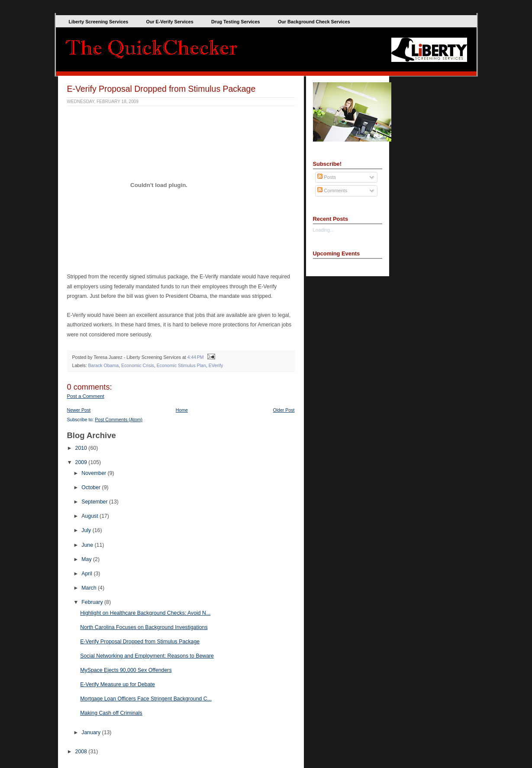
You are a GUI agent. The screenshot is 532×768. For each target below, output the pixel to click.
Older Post (284, 410)
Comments (332, 190)
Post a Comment (86, 396)
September (95, 502)
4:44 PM (196, 357)
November (94, 473)
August (90, 516)
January (92, 733)
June (88, 545)
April (87, 574)
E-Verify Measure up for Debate (117, 684)
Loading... (324, 230)
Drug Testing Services (235, 22)
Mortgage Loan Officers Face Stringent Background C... (146, 699)
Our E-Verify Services (170, 22)
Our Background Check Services (314, 22)
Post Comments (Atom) (119, 419)
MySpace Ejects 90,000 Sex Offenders (126, 670)
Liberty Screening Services (99, 22)
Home (182, 410)
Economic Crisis (138, 365)
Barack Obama (104, 365)
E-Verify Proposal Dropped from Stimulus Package (161, 89)
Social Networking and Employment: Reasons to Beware (147, 656)
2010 (82, 448)
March (90, 588)
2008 (82, 752)
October (92, 487)
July (87, 530)
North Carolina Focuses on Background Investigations (144, 627)
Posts (327, 177)
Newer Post (79, 410)
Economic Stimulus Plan (181, 365)
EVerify (216, 365)
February (93, 602)
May (87, 559)
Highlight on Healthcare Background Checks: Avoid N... (145, 613)
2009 (82, 462)
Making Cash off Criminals (111, 713)
